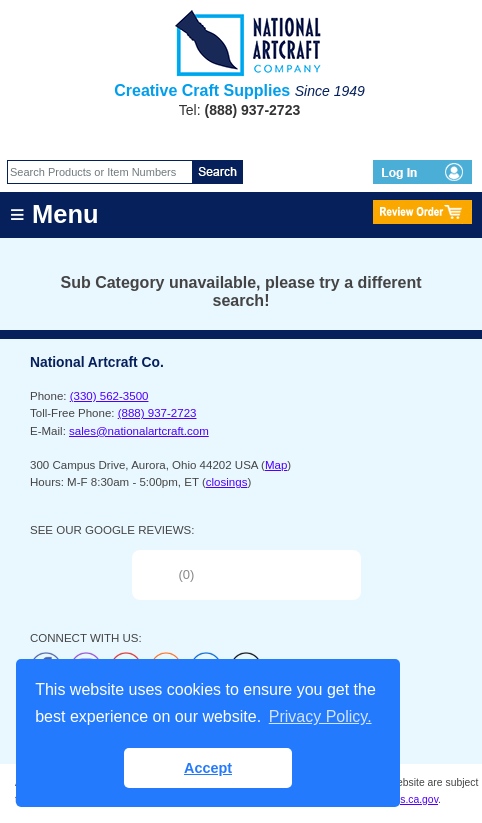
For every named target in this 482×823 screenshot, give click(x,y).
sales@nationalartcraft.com (139, 431)
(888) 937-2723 (157, 413)
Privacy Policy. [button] (320, 716)
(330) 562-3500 (109, 396)
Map (276, 465)
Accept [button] (208, 768)
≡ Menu (54, 214)
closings (227, 482)
